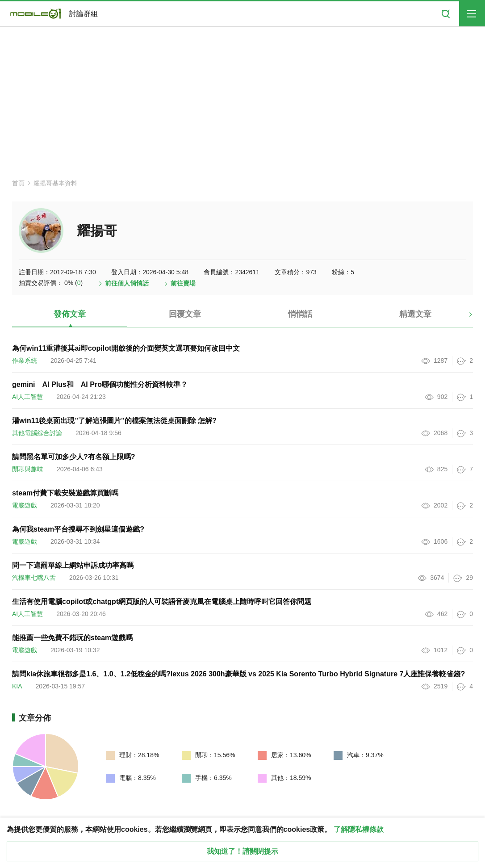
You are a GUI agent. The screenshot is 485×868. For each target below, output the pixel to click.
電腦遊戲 (25, 505)
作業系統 (25, 361)
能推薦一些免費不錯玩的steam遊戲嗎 (72, 638)
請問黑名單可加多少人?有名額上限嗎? (74, 457)
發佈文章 (70, 314)
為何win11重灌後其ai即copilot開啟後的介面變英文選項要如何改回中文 (126, 348)
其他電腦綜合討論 (37, 433)
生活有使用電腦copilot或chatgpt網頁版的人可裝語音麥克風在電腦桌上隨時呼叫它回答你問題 (162, 602)
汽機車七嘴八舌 (34, 578)
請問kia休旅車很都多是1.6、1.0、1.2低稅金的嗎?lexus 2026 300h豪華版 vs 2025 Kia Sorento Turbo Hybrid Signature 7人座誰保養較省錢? (238, 674)
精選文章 (415, 314)
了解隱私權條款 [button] (359, 829)
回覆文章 (185, 314)
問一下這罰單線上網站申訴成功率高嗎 (73, 565)
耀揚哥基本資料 (55, 183)
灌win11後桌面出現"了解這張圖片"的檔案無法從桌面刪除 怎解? (114, 421)
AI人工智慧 (27, 397)
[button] (463, 318)
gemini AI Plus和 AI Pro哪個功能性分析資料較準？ (100, 384)
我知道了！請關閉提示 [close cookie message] (242, 851)
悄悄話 (300, 314)
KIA (17, 686)
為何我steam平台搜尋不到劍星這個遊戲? (78, 529)
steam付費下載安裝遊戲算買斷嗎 (65, 493)
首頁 (18, 183)
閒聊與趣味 (28, 469)
